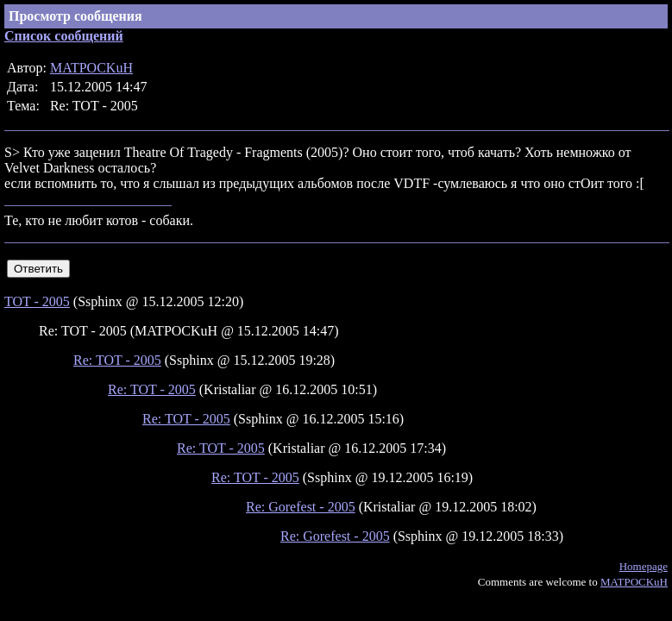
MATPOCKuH (91, 68)
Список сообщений (64, 36)
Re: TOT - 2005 (117, 360)
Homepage (644, 566)
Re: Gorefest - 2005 (301, 507)
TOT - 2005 (37, 301)
